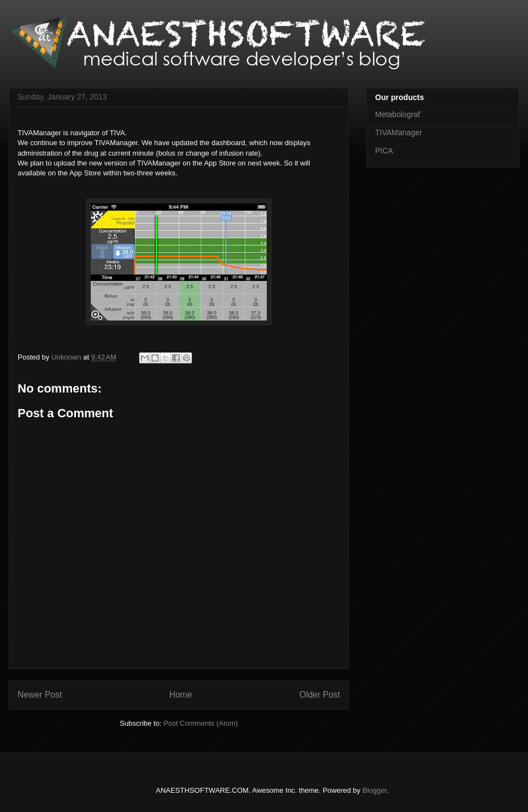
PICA (384, 151)
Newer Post (40, 695)
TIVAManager (398, 132)
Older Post (320, 695)
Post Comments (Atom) (200, 723)
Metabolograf (398, 114)
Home (181, 695)
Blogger (375, 790)
